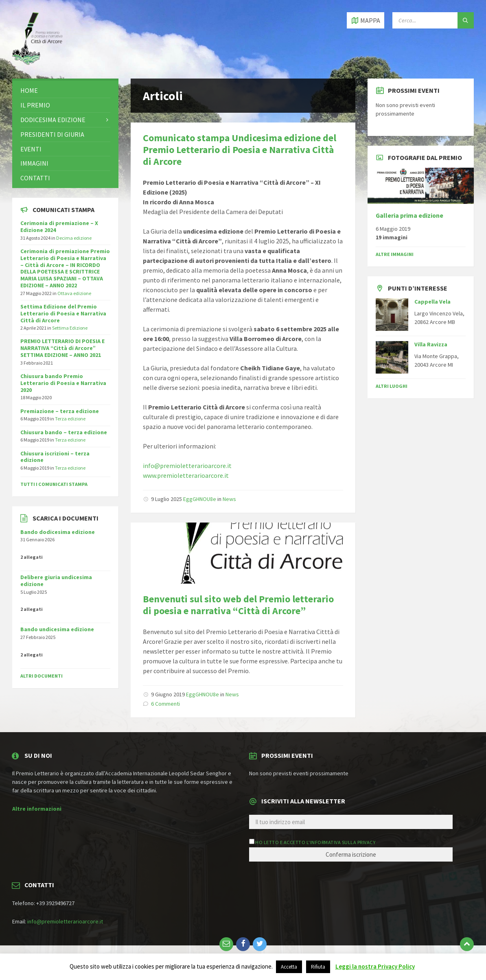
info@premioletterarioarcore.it (187, 466)
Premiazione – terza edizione (60, 411)
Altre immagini (395, 254)
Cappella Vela (432, 302)
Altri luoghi (392, 386)
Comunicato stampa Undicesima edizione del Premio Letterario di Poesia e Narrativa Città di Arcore (240, 150)
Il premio (35, 105)
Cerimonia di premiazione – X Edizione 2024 (59, 226)
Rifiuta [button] (318, 967)
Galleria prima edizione (409, 215)
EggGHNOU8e (200, 499)
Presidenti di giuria (52, 134)
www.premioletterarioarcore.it (186, 475)
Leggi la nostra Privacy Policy (375, 966)
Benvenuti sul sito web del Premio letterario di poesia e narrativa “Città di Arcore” (238, 605)
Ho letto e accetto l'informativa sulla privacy (315, 842)
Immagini (34, 163)
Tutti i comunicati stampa (54, 484)
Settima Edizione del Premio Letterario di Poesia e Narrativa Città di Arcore (63, 313)
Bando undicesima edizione (57, 629)
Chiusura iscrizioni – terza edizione (55, 457)
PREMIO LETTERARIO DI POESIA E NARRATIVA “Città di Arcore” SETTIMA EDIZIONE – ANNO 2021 (62, 348)
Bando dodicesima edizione (58, 532)
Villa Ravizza (431, 344)
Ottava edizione (74, 293)
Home (29, 90)
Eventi (31, 149)
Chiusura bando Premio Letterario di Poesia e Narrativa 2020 (63, 383)
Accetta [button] (289, 967)
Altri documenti (42, 676)
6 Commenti (165, 704)
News (229, 499)
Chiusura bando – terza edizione (64, 432)
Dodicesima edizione (53, 120)
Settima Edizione (70, 328)
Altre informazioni (37, 809)
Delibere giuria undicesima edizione (56, 581)
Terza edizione (70, 419)
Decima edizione (74, 238)
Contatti (35, 178)
